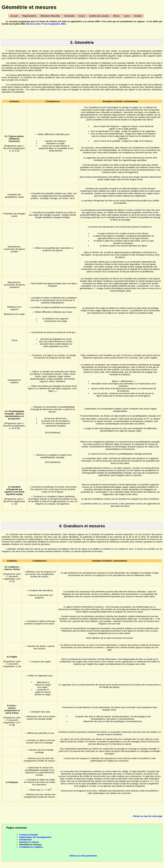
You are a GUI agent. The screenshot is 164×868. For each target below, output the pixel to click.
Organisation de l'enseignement (35, 837)
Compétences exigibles (31, 847)
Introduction (25, 840)
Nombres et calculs (29, 842)
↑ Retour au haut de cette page (147, 816)
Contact (138, 16)
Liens (127, 16)
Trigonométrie (29, 16)
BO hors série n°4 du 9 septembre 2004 (46, 24)
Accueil (14, 16)
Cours (82, 16)
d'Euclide (50, 16)
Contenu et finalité (28, 835)
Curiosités (69, 16)
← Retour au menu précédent (82, 856)
